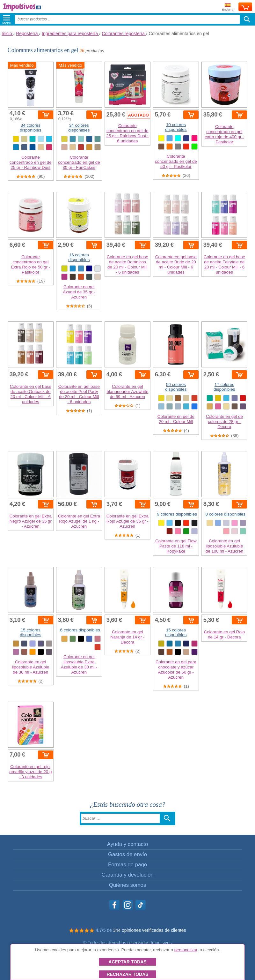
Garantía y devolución (127, 875)
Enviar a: (228, 7)
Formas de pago (127, 865)
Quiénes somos (128, 885)
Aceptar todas (127, 962)
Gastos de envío (127, 854)
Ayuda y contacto (127, 844)
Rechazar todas (127, 974)
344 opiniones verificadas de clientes (150, 930)
